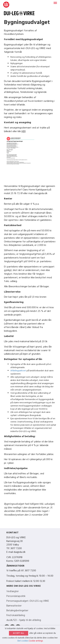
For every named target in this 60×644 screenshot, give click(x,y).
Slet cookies (23, 641)
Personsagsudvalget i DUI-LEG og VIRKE (28, 601)
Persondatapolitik (16, 596)
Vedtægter (13, 591)
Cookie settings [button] (36, 641)
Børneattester (14, 606)
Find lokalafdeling (16, 615)
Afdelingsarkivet (18, 371)
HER (24, 131)
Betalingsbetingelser (17, 611)
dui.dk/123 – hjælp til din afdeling (24, 620)
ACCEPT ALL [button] (19, 633)
